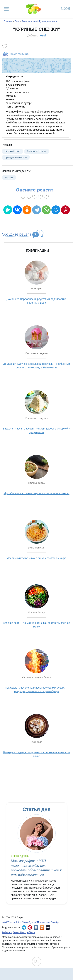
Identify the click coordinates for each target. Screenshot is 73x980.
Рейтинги (7, 932)
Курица (9, 177)
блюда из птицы (37, 151)
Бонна (16, 932)
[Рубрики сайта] (6, 9)
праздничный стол (16, 157)
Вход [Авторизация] (65, 8)
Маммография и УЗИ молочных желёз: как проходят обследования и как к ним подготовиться (36, 868)
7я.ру (48, 927)
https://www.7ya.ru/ (26, 922)
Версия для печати (19, 54)
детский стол (12, 151)
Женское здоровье (20, 856)
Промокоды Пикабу (48, 922)
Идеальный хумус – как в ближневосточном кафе (36, 558)
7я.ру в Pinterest (30, 927)
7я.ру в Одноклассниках (42, 927)
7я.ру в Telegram (24, 927)
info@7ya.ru (8, 922)
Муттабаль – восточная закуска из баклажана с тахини (36, 493)
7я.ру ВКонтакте (36, 927)
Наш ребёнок (28, 932)
